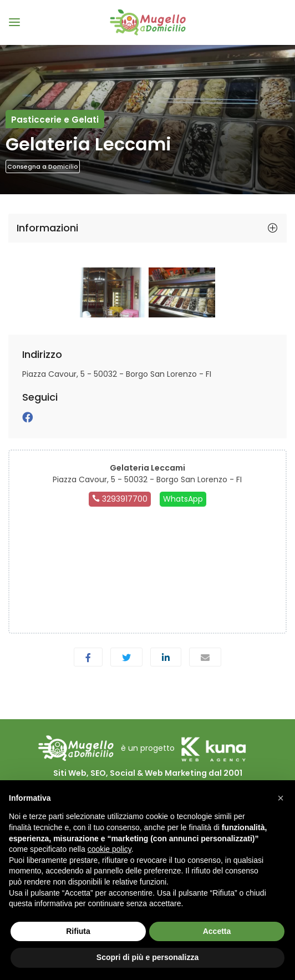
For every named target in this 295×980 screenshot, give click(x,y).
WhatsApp (183, 499)
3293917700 (120, 499)
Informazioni (47, 228)
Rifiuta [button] (78, 931)
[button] (281, 798)
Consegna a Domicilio (43, 166)
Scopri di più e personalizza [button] (147, 957)
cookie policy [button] (110, 849)
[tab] (147, 228)
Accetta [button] (217, 931)
